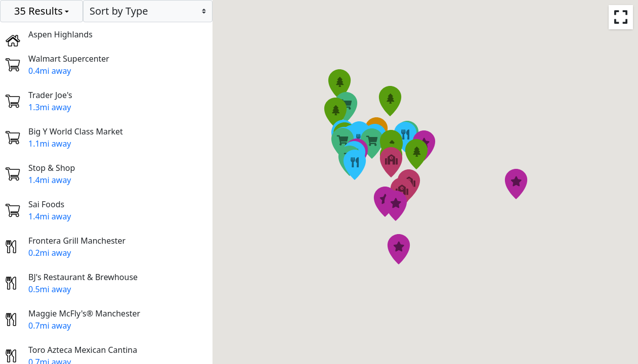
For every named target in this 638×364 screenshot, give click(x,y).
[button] (372, 144)
